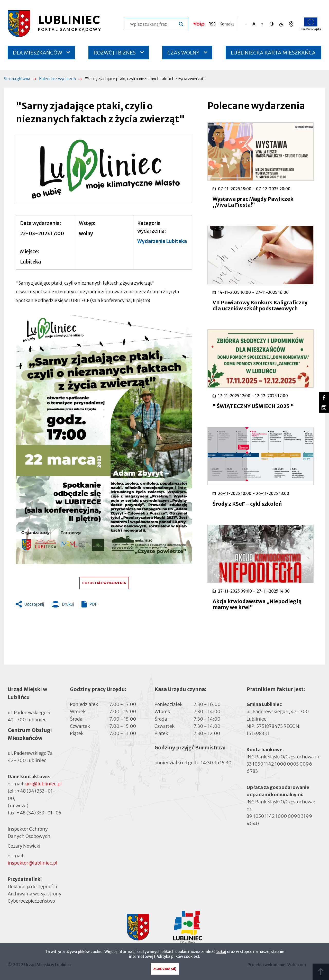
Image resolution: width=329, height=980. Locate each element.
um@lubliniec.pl (43, 784)
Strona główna (17, 79)
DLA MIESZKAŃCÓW (38, 53)
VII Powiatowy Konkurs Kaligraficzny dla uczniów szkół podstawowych (260, 305)
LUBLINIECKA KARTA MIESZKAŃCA (273, 54)
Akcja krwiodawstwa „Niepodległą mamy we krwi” (257, 604)
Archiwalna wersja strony (35, 893)
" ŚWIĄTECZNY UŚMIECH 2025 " (253, 406)
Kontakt (227, 24)
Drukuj (63, 605)
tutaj (221, 952)
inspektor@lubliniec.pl (33, 863)
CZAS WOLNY (183, 53)
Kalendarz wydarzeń (57, 79)
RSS (212, 24)
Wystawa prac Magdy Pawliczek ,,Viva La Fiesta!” (253, 202)
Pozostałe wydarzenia (104, 583)
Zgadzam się (165, 969)
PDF (93, 604)
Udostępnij (34, 604)
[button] (104, 168)
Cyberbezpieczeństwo (31, 900)
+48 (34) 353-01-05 (39, 813)
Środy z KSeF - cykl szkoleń (247, 504)
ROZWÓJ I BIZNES (115, 53)
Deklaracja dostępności (32, 886)
